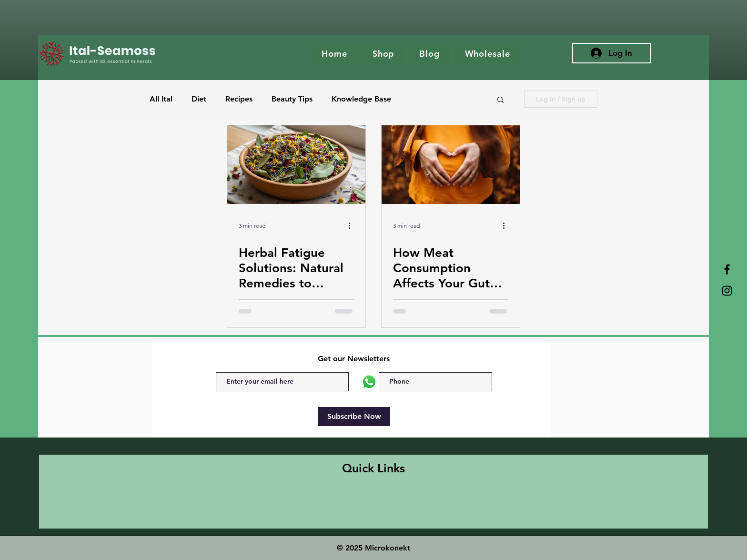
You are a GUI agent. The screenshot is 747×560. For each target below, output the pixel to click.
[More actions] (353, 225)
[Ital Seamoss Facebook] (727, 269)
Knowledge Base (361, 99)
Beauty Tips (292, 99)
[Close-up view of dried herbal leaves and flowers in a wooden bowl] (296, 165)
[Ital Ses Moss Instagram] (727, 291)
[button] (500, 100)
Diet (199, 99)
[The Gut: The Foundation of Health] (451, 165)
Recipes (239, 99)
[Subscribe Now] (354, 417)
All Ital (161, 99)
